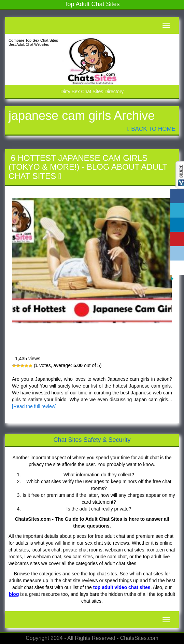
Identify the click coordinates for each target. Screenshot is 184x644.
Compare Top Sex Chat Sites (33, 40)
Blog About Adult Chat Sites (88, 171)
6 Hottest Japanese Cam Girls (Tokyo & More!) (78, 162)
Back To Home (151, 129)
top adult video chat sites (122, 587)
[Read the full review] (34, 406)
